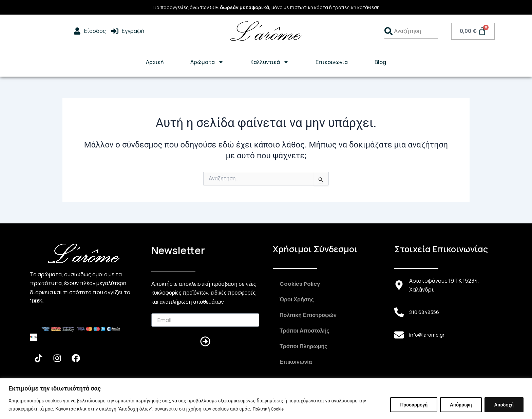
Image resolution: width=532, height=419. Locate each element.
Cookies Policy (300, 284)
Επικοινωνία (332, 62)
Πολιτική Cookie (270, 409)
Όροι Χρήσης (297, 300)
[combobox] (411, 31)
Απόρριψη (461, 405)
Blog (380, 62)
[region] (266, 399)
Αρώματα (207, 62)
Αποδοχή (504, 405)
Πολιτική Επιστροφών (308, 315)
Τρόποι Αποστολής (305, 331)
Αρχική (155, 62)
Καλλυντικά (270, 62)
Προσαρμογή (414, 405)
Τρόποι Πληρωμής (303, 346)
